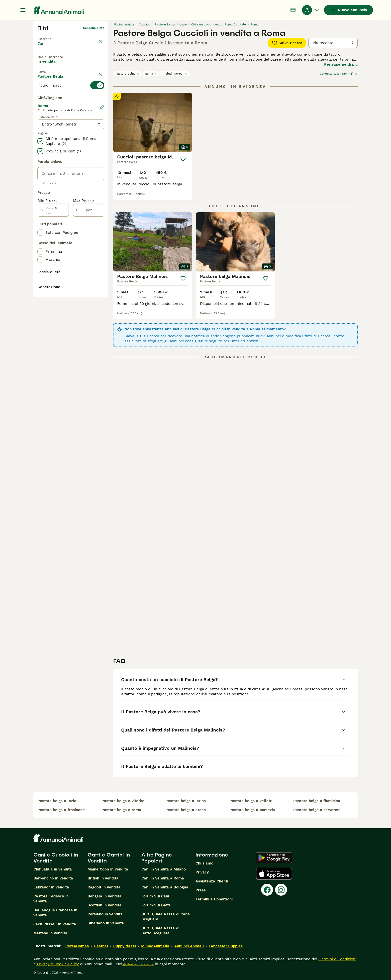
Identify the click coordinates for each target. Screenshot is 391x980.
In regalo (78, 66)
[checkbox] (40, 123)
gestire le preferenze (138, 964)
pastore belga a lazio (57, 801)
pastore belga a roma (121, 810)
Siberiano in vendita (106, 923)
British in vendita (103, 878)
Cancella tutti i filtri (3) (339, 74)
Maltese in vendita (50, 933)
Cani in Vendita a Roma (163, 878)
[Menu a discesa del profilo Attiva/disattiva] (311, 10)
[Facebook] (267, 890)
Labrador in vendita (51, 887)
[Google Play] (274, 858)
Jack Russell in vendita (55, 924)
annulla (99, 89)
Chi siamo (204, 863)
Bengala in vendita (104, 896)
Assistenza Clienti (212, 881)
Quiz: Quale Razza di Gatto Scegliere (160, 931)
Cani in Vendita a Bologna (165, 887)
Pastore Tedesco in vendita (51, 899)
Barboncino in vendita (53, 878)
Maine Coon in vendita (108, 869)
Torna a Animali (49, 36)
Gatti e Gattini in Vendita (109, 858)
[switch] (71, 98)
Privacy (202, 872)
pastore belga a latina (186, 801)
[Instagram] (281, 890)
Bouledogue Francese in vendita (55, 913)
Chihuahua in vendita (53, 869)
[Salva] (183, 159)
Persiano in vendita (105, 914)
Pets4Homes (77, 946)
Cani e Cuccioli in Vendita (56, 858)
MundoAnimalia (155, 946)
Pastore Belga (127, 74)
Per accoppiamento (59, 77)
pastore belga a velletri (251, 801)
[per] (89, 325)
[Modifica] (101, 223)
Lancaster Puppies (226, 946)
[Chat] (293, 10)
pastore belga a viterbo (123, 801)
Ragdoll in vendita (104, 887)
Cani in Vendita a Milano (164, 869)
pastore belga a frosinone (61, 810)
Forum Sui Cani (155, 896)
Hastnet (101, 946)
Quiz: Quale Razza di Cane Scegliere (166, 917)
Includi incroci (175, 74)
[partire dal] (53, 325)
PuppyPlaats (125, 946)
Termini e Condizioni (214, 899)
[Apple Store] (274, 874)
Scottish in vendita (104, 905)
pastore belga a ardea (186, 810)
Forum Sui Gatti (156, 905)
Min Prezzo (48, 315)
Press (201, 890)
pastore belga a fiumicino (317, 801)
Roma (151, 74)
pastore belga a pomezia (252, 810)
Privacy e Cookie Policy (57, 964)
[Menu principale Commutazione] (23, 10)
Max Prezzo (83, 315)
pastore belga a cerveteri (316, 810)
